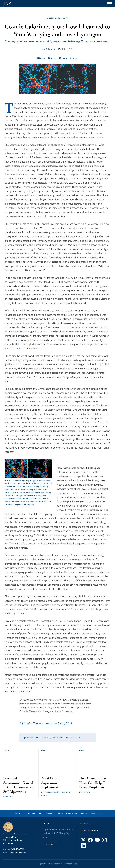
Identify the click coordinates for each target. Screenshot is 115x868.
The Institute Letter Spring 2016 (53, 723)
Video (6, 750)
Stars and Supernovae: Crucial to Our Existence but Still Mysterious (19, 785)
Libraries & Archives (67, 813)
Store (84, 813)
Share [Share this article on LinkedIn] (63, 58)
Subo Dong (56, 792)
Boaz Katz (8, 796)
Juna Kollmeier (48, 49)
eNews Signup (91, 830)
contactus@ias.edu (18, 852)
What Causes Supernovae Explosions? (51, 783)
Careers (31, 813)
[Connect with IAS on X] (83, 842)
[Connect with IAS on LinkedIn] (83, 847)
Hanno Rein (85, 792)
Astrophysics (34, 738)
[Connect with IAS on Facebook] (90, 842)
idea (43, 750)
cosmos (16, 340)
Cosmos (45, 738)
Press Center (46, 813)
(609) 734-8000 (18, 849)
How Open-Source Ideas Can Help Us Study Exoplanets (93, 783)
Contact (96, 813)
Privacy (19, 813)
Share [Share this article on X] (73, 58)
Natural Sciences (58, 18)
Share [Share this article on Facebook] (52, 58)
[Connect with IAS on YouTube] (97, 842)
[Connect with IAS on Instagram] (104, 842)
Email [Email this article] (41, 58)
